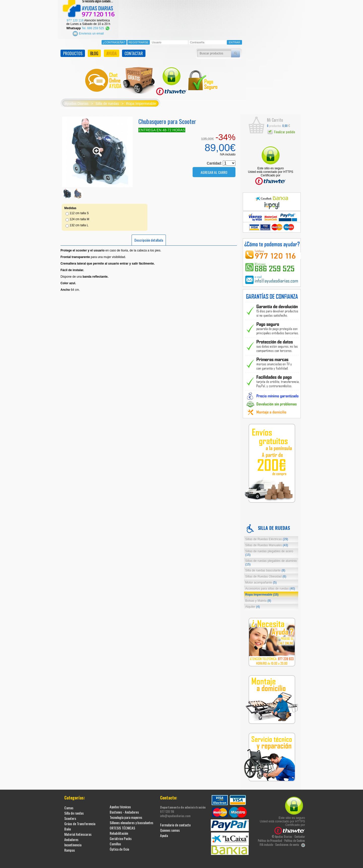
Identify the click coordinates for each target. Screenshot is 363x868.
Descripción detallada (149, 237)
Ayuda (164, 832)
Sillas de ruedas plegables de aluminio (271, 560)
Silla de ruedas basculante (265, 567)
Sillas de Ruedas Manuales (267, 542)
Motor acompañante (261, 580)
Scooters (70, 815)
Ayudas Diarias (77, 100)
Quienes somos (170, 827)
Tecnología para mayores (126, 814)
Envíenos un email (88, 30)
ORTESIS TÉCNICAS (122, 825)
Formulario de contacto (175, 822)
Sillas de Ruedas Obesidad (266, 573)
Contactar (300, 833)
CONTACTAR (134, 50)
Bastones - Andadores (124, 809)
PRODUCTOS (73, 50)
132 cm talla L (79, 222)
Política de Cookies (295, 838)
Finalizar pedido (281, 128)
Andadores (71, 836)
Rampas (70, 847)
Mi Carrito (275, 117)
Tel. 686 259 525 (96, 25)
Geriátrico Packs (121, 835)
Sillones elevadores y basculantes (131, 819)
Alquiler (253, 604)
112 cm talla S (79, 210)
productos (274, 123)
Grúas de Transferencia (80, 821)
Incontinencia (73, 842)
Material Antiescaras (78, 831)
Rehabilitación (119, 830)
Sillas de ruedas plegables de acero (269, 550)
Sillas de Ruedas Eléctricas (267, 536)
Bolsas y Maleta (258, 598)
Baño (68, 826)
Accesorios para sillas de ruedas (270, 586)
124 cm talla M (79, 216)
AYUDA (112, 50)
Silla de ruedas (107, 100)
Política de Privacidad (270, 838)
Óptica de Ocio (119, 846)
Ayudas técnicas (120, 804)
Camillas (115, 841)
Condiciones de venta (287, 842)
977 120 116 (75, 17)
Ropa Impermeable (141, 100)
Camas (69, 805)
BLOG (94, 50)
